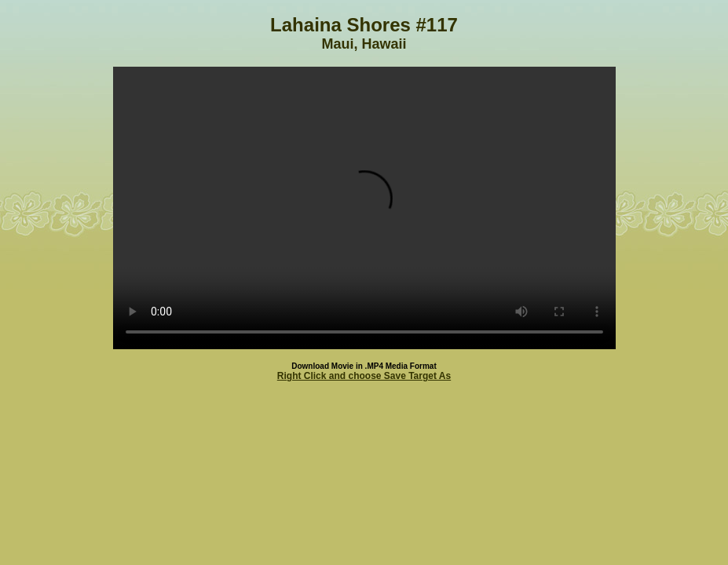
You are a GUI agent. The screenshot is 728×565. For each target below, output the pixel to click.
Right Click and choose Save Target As (364, 376)
